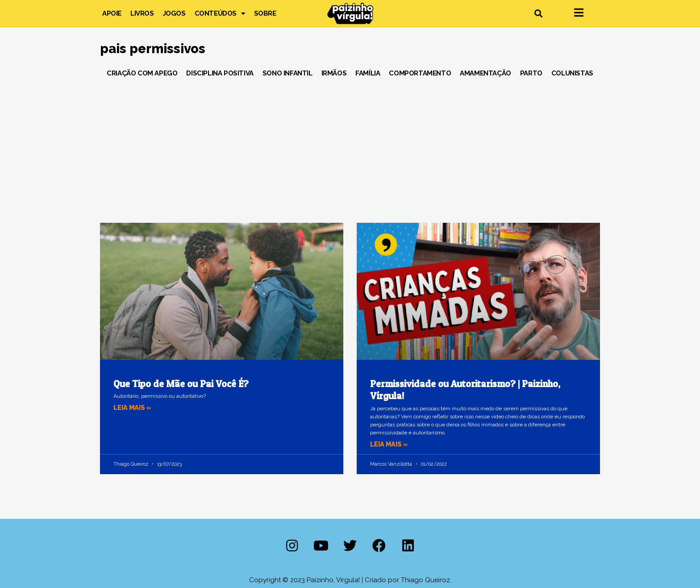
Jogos (174, 13)
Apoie (112, 13)
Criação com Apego (142, 73)
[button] (538, 14)
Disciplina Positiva (220, 73)
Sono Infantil (287, 73)
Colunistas (572, 73)
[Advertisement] (350, 147)
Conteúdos (220, 13)
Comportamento (420, 73)
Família (368, 73)
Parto (531, 73)
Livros (142, 13)
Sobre (265, 13)
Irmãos (334, 73)
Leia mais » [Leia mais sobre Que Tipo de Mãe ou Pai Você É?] (133, 408)
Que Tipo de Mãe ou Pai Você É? (181, 384)
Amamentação (485, 73)
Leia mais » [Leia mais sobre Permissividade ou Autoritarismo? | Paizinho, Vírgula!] (390, 444)
